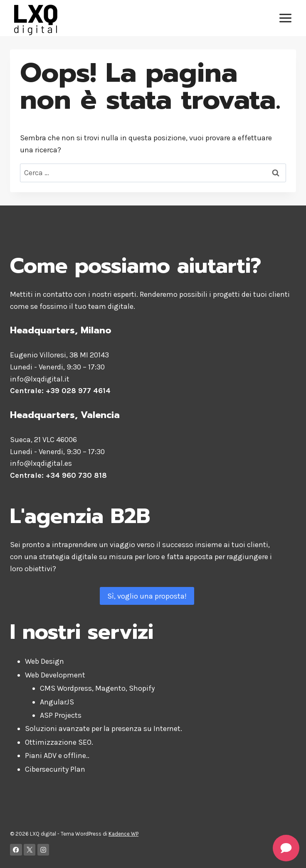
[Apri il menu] (285, 18)
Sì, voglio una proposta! (147, 596)
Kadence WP (123, 834)
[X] (30, 850)
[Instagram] (43, 850)
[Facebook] (16, 850)
